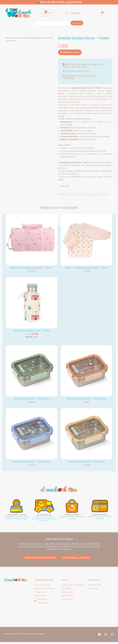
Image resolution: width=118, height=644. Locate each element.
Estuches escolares (32, 38)
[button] (102, 12)
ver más (65, 186)
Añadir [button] (32, 278)
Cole (78, 194)
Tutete (66, 197)
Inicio (8, 38)
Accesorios (17, 38)
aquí (60, 179)
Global (99, 194)
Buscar (77, 23)
